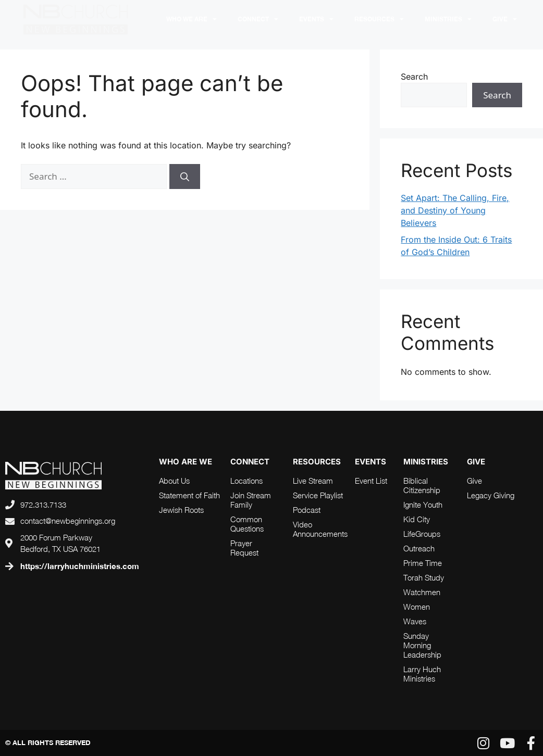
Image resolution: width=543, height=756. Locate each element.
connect (250, 462)
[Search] (185, 177)
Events (316, 19)
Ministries (448, 19)
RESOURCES (379, 19)
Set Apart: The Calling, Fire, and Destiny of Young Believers (455, 210)
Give (505, 19)
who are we (186, 462)
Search (414, 77)
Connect (258, 19)
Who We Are (192, 19)
